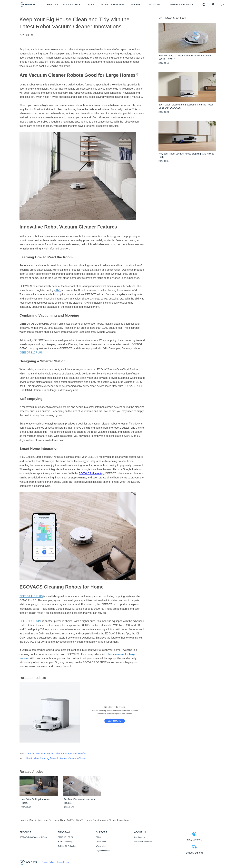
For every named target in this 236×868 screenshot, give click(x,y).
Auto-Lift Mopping (65, 855)
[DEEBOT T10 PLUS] (115, 721)
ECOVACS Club (140, 855)
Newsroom (138, 846)
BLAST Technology (65, 842)
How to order (101, 842)
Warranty (99, 859)
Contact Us (100, 855)
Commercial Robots (27, 851)
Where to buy (101, 846)
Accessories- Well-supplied (30, 846)
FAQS (98, 837)
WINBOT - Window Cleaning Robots (34, 842)
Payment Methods (103, 851)
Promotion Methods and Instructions (110, 864)
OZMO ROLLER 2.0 (66, 837)
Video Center (139, 851)
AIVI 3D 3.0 (62, 859)
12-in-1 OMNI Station (66, 851)
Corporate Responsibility (144, 842)
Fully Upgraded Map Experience (70, 864)
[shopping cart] (222, 5)
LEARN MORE (115, 721)
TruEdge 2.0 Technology (67, 846)
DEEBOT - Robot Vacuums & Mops (33, 837)
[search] (204, 5)
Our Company (140, 837)
